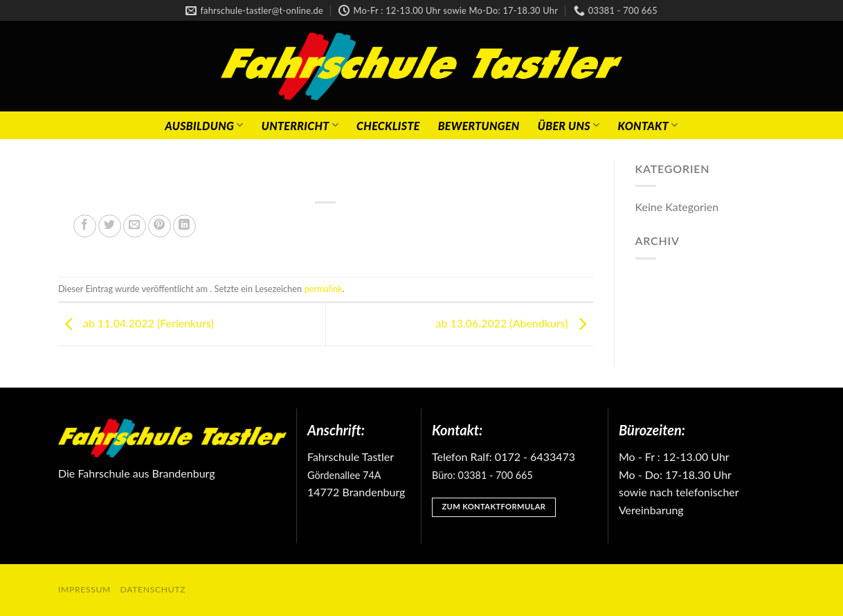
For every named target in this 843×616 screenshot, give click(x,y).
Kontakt (647, 125)
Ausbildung (204, 125)
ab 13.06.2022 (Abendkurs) (514, 323)
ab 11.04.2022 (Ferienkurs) (136, 323)
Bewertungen (479, 126)
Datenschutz (153, 589)
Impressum (84, 589)
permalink (323, 289)
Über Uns (569, 125)
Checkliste (388, 126)
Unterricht (300, 125)
